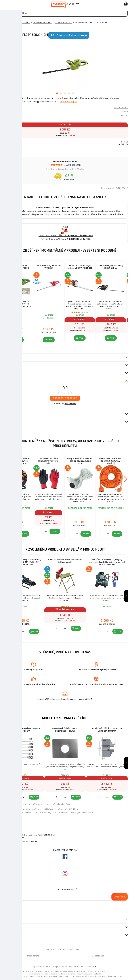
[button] (34, 631)
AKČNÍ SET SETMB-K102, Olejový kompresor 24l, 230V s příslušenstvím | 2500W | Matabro (107, 562)
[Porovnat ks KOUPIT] (15, 631)
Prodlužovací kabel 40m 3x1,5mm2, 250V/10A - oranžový (111, 461)
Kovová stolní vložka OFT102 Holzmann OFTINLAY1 (65, 730)
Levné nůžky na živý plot (38, 804)
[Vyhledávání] (65, 13)
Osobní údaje (98, 956)
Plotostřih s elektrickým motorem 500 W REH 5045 (80, 267)
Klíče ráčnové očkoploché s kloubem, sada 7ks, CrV (23, 730)
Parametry (8, 365)
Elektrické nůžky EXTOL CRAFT (114, 188)
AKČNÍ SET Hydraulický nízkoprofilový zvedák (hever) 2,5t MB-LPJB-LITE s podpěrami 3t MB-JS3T (23, 562)
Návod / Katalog (11, 422)
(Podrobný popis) (69, 102)
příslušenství (10, 373)
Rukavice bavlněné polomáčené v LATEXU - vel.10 (49, 461)
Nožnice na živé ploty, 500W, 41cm (62, 809)
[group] (23, 596)
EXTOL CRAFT (121, 108)
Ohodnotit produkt (65, 398)
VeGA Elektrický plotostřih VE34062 (49, 267)
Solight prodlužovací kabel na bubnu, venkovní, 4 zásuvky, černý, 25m (18, 461)
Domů (5, 23)
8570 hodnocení (72, 165)
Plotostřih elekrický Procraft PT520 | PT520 (18, 267)
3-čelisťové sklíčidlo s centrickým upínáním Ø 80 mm (107, 730)
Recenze (8, 381)
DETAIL (18, 340)
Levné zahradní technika (15, 804)
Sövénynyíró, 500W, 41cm (81, 812)
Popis (5, 358)
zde (95, 966)
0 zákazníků (70, 404)
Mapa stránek (34, 956)
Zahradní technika (20, 23)
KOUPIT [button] (36, 631)
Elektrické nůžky (63, 23)
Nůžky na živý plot (42, 23)
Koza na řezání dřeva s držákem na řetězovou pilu (65, 561)
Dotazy (8, 414)
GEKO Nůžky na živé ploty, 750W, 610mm (111, 267)
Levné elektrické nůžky (60, 804)
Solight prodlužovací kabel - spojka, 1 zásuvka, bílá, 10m (80, 461)
